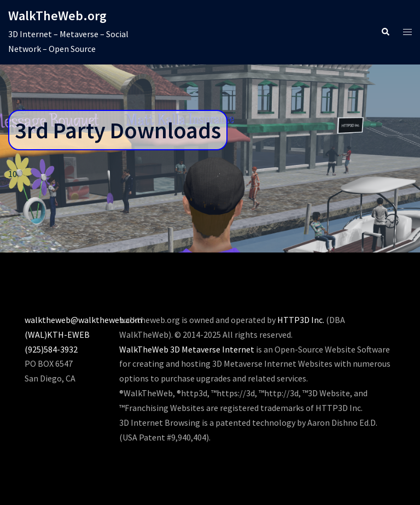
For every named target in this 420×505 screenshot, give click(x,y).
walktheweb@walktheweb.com (83, 320)
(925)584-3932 (51, 349)
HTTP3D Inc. (301, 320)
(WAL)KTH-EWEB (57, 334)
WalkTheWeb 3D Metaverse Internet (187, 349)
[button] (385, 32)
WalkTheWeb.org (57, 16)
